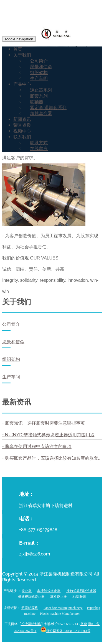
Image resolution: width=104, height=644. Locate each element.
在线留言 (39, 149)
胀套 (84, 624)
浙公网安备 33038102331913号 (68, 631)
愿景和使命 (41, 67)
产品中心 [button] (22, 84)
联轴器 (37, 102)
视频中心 (22, 131)
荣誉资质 (22, 125)
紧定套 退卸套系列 (48, 108)
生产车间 (39, 78)
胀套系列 (39, 96)
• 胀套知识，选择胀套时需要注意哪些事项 (44, 423)
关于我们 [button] (22, 55)
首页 (18, 49)
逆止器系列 (41, 90)
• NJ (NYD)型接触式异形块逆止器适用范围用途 (48, 435)
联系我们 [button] (22, 137)
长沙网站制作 (31, 624)
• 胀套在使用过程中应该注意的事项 (37, 446)
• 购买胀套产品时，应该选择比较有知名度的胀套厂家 (52, 458)
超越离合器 (41, 113)
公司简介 (39, 61)
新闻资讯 (22, 119)
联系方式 (39, 143)
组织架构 (39, 73)
